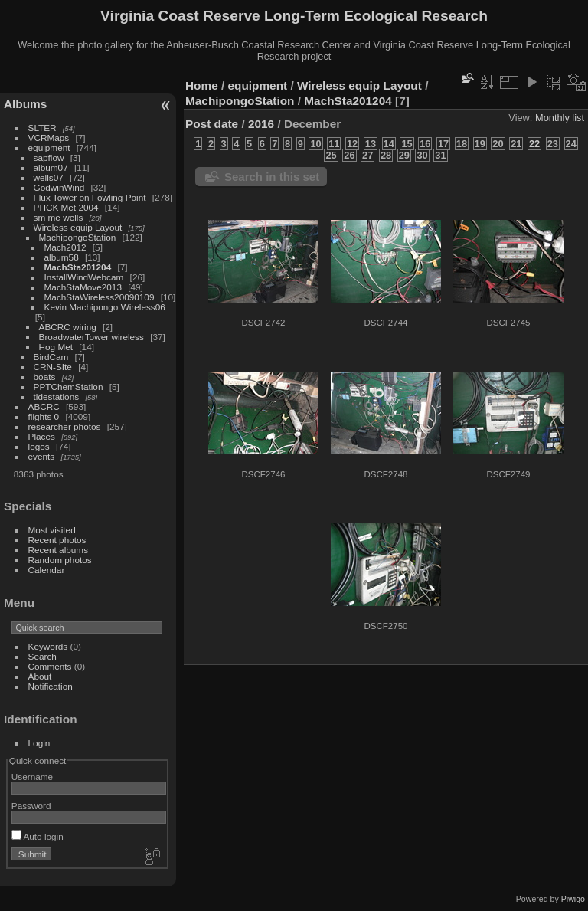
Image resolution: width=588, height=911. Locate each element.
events (42, 456)
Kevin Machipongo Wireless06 (105, 307)
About (40, 676)
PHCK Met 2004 (66, 207)
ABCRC (44, 406)
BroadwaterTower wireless (91, 337)
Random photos (60, 560)
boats (45, 377)
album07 (51, 167)
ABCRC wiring (68, 327)
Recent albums (58, 550)
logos (39, 446)
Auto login (38, 836)
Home (202, 85)
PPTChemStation (69, 387)
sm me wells (59, 217)
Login (39, 743)
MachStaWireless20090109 (100, 297)
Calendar (47, 570)
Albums (25, 104)
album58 (62, 257)
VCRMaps (49, 138)
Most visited (52, 530)
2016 (261, 124)
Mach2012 (65, 247)
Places (42, 436)
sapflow (49, 157)
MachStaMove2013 (83, 287)
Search (42, 656)
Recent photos (57, 540)
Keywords (48, 646)
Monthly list (560, 118)
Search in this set (272, 177)
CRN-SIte (53, 367)
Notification (51, 686)
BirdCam (51, 357)
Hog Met (56, 347)
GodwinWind (59, 187)
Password (31, 806)
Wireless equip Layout (78, 227)
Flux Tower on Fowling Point (90, 197)
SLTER (42, 128)
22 (534, 144)
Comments (50, 666)
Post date (212, 124)
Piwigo (573, 899)
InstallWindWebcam (84, 277)
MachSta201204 (78, 267)
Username (32, 777)
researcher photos (65, 426)
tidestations (57, 397)
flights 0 (44, 416)
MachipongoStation (78, 237)
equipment (49, 147)
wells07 (49, 177)
